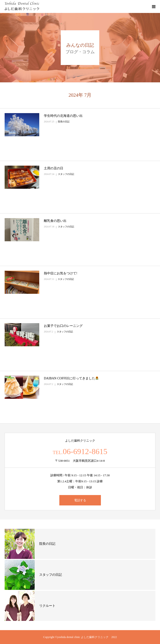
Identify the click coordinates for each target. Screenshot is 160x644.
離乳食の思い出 (55, 221)
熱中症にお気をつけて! (61, 273)
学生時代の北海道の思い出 (63, 116)
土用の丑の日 (54, 168)
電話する (80, 500)
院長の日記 (64, 122)
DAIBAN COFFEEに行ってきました (71, 378)
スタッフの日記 (66, 174)
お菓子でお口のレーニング (63, 326)
